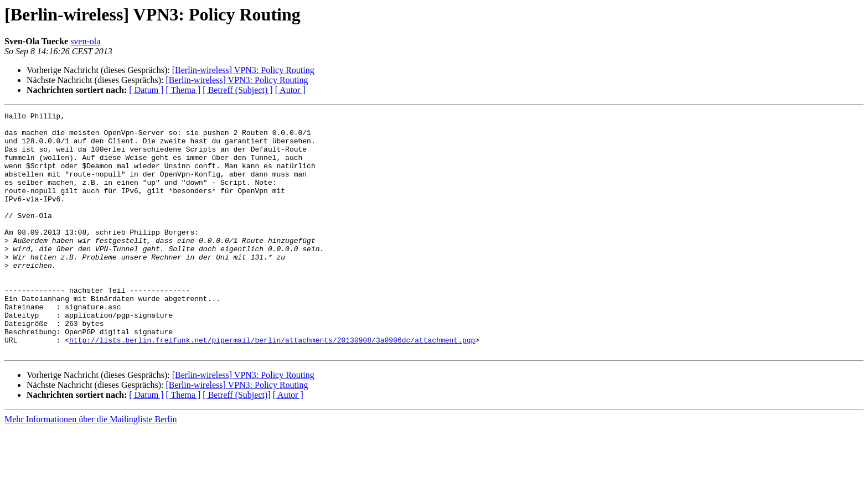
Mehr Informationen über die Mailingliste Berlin (91, 467)
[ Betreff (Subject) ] (237, 90)
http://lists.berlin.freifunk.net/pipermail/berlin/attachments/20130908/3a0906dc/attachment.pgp (272, 386)
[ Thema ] (184, 90)
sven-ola (85, 41)
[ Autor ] (290, 90)
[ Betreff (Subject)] (236, 443)
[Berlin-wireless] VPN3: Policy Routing (243, 70)
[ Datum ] (146, 90)
